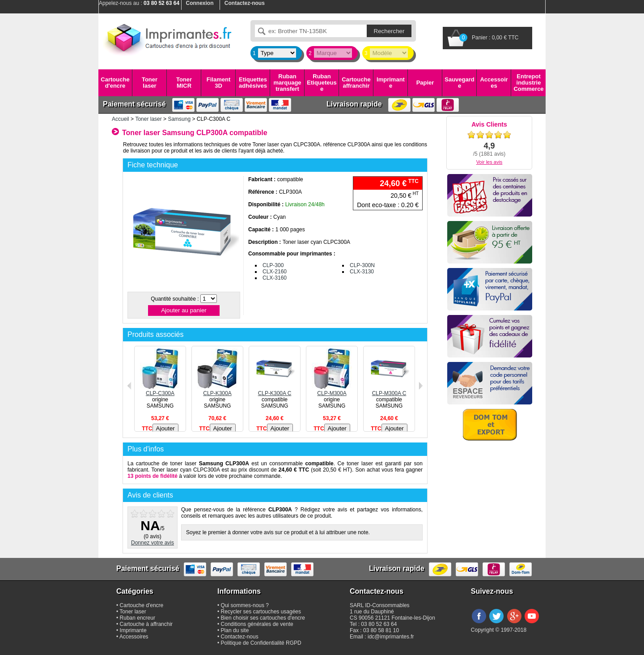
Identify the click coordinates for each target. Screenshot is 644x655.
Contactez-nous (240, 637)
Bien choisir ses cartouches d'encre (263, 618)
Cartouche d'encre (115, 83)
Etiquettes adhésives (253, 83)
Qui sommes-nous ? (245, 605)
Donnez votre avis (153, 543)
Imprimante (391, 83)
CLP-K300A (217, 390)
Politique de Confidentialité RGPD (261, 643)
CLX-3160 (275, 278)
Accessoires (494, 83)
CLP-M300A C (389, 390)
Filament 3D (218, 83)
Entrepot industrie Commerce (528, 83)
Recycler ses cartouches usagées (261, 612)
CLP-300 (273, 265)
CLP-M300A (332, 390)
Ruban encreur (138, 618)
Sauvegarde (459, 83)
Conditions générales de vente (257, 624)
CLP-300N (362, 265)
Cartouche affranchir (356, 83)
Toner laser (150, 83)
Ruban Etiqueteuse (322, 83)
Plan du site (235, 630)
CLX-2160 (275, 272)
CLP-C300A (160, 390)
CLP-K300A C (275, 390)
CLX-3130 (362, 272)
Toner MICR (184, 83)
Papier (425, 83)
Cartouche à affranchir (146, 624)
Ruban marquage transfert (287, 83)
